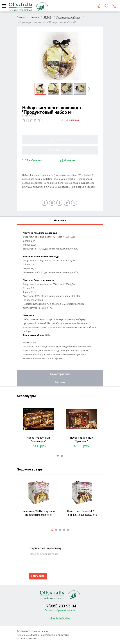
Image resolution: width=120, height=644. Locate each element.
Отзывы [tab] (60, 382)
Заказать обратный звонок (60, 610)
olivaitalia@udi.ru (60, 618)
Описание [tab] (60, 220)
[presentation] (56, 565)
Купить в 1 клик (60, 150)
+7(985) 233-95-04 (60, 606)
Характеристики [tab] (60, 374)
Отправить (38, 576)
